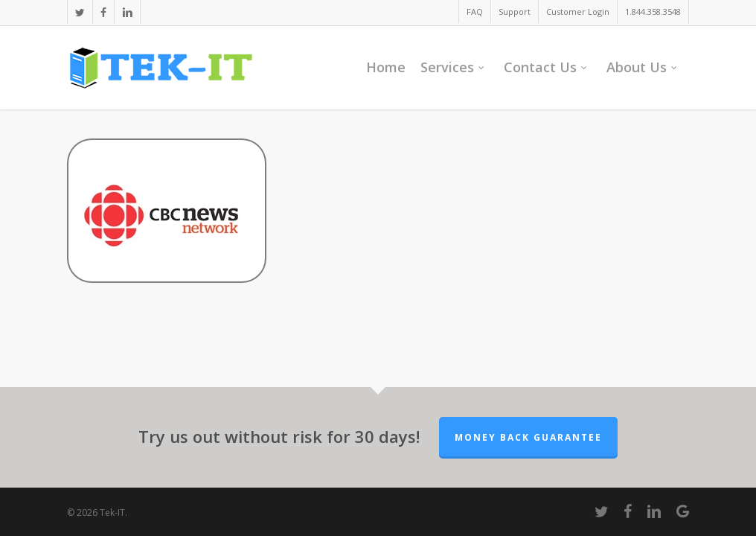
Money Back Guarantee (528, 437)
